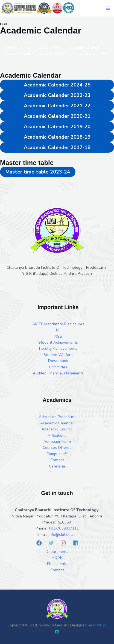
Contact (57, 460)
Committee (58, 367)
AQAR (57, 558)
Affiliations (57, 436)
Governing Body (52, 54)
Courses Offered (57, 448)
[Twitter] (51, 543)
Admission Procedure (57, 417)
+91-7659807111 (64, 528)
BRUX (100, 625)
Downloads (58, 361)
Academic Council (19, 54)
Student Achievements (58, 342)
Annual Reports (84, 54)
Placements (57, 564)
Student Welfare (58, 355)
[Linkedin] (75, 543)
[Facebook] (39, 543)
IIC (58, 330)
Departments (57, 552)
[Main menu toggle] (108, 8)
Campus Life (57, 454)
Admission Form (57, 442)
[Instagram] (63, 543)
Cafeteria (57, 466)
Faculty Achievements (58, 348)
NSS (58, 336)
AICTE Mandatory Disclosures (58, 324)
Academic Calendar (57, 423)
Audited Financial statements (58, 373)
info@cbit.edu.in (63, 535)
